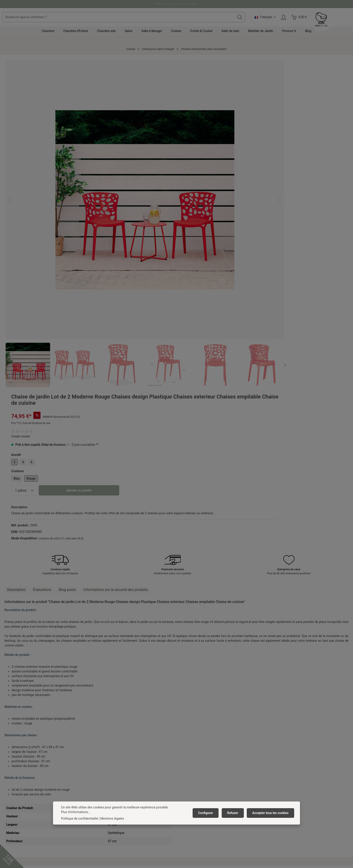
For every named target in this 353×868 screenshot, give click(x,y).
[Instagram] (182, 834)
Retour (183, 761)
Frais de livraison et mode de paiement (206, 747)
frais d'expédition (162, 856)
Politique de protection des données (116, 761)
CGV (94, 754)
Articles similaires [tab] (68, 597)
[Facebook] (159, 834)
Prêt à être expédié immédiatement (177, 4)
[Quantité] (199, 164)
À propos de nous (103, 740)
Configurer (209, 813)
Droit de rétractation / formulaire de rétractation (212, 776)
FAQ (182, 769)
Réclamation (187, 754)
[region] (89, 167)
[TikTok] (194, 834)
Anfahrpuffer (100, 790)
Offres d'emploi (101, 747)
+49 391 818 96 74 (21, 753)
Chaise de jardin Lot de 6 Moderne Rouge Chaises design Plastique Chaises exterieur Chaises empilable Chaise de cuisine (89, 665)
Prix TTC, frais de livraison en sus (206, 96)
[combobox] (165, 22)
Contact (184, 740)
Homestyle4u (101, 728)
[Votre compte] (325, 22)
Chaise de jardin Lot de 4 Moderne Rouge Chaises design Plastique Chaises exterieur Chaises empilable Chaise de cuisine (31, 665)
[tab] (16, 313)
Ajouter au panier (254, 164)
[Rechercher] (282, 22)
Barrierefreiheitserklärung (109, 776)
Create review (196, 110)
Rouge (206, 152)
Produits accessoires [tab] (26, 597)
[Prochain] (172, 252)
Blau (192, 152)
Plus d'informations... (76, 812)
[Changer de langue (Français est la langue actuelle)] (307, 22)
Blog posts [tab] (67, 313)
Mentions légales (103, 769)
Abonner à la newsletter (107, 783)
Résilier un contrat (197, 784)
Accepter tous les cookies (271, 813)
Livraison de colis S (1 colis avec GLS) (236, 216)
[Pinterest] (171, 834)
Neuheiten (98, 797)
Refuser (234, 813)
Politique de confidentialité (80, 818)
